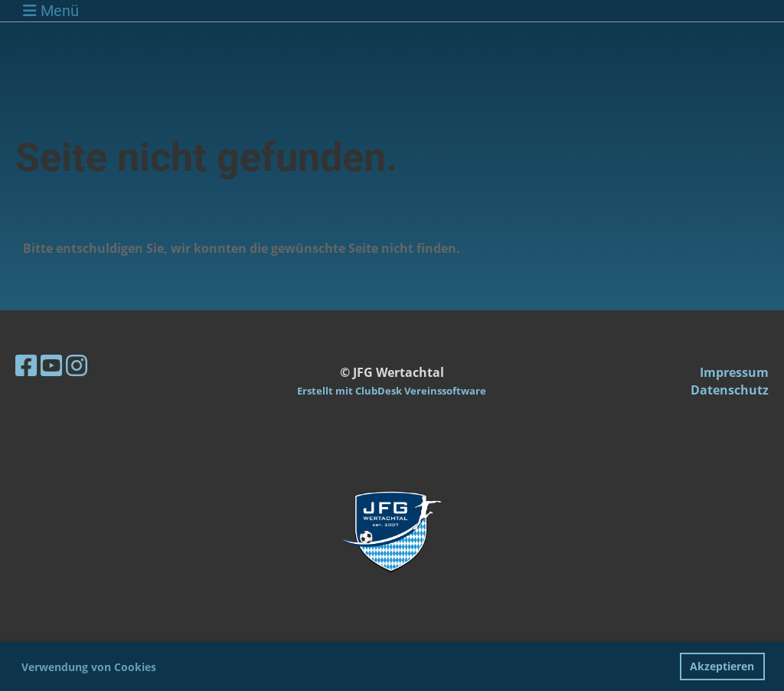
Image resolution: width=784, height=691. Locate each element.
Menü (51, 11)
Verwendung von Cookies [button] (89, 667)
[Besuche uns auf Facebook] (26, 365)
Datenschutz (730, 390)
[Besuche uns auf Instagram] (77, 365)
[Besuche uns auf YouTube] (51, 365)
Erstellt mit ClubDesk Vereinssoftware (392, 391)
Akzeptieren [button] (722, 666)
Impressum (734, 372)
